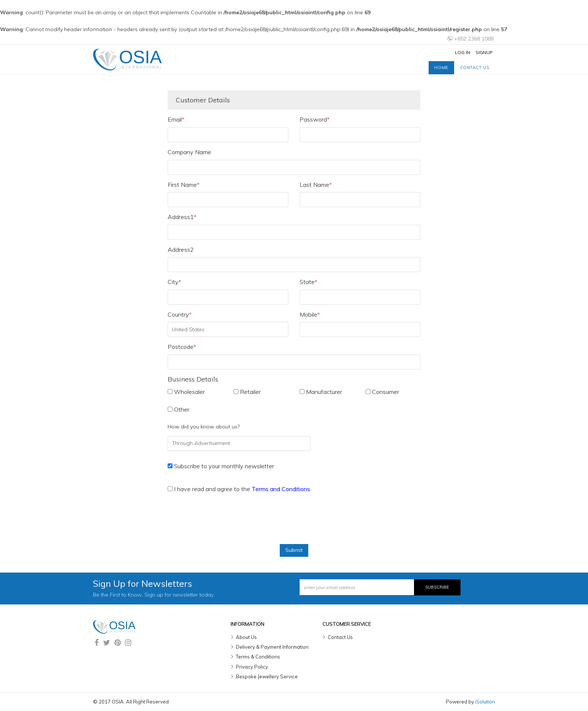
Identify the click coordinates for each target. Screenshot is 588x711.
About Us (246, 637)
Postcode (182, 347)
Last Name (316, 185)
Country (180, 314)
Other (178, 409)
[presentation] (225, 522)
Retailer (247, 392)
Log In (463, 52)
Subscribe (437, 587)
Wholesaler (186, 392)
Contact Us (340, 637)
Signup (484, 52)
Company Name (189, 152)
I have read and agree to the (239, 489)
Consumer (382, 392)
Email (176, 119)
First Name (184, 185)
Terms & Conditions (258, 657)
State (308, 282)
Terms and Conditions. (281, 489)
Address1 (182, 217)
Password (315, 119)
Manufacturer (321, 392)
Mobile (310, 314)
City (174, 282)
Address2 (181, 250)
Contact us (475, 68)
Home (441, 68)
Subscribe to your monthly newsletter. (221, 466)
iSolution (485, 702)
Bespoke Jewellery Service (267, 676)
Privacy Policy (252, 667)
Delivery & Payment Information (272, 647)
